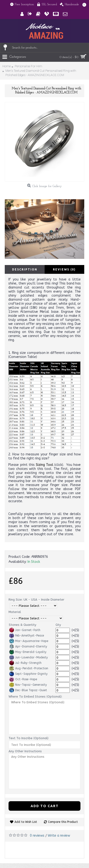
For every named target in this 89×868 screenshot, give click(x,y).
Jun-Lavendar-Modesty (28, 657)
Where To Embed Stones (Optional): (35, 697)
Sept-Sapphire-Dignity (28, 674)
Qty (58, 625)
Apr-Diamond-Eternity (28, 646)
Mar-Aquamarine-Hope (29, 641)
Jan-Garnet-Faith (25, 630)
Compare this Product (63, 822)
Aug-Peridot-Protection (29, 668)
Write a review (59, 836)
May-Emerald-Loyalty (28, 652)
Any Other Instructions (25, 751)
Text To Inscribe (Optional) (28, 738)
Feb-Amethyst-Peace (27, 636)
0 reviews (37, 836)
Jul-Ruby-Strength (25, 663)
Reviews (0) (64, 269)
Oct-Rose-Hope (23, 679)
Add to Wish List (26, 822)
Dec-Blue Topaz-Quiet (28, 690)
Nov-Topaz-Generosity (28, 685)
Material (15, 612)
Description (25, 269)
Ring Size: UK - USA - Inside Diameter (36, 600)
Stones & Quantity (23, 625)
